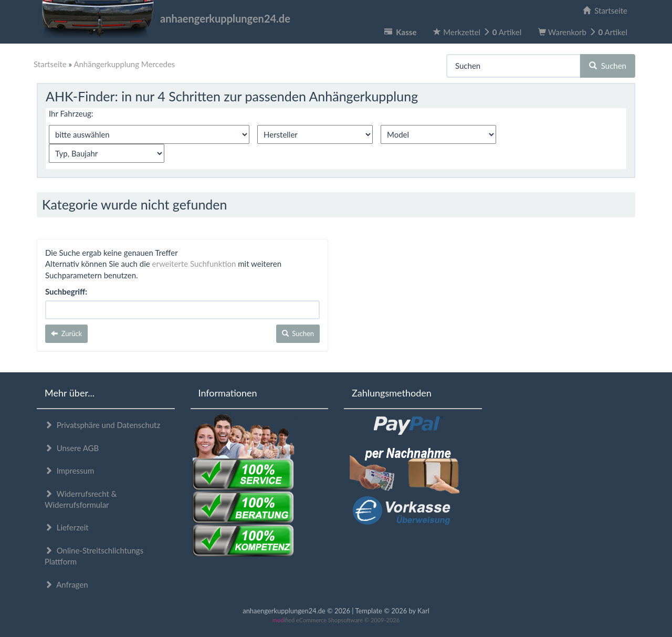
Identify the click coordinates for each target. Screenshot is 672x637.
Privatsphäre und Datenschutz (102, 425)
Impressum (69, 471)
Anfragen (66, 584)
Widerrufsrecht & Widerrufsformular (81, 499)
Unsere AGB (72, 448)
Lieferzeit (67, 527)
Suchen (608, 66)
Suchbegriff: (66, 291)
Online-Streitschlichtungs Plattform (94, 556)
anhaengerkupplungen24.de (164, 18)
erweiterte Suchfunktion (194, 264)
